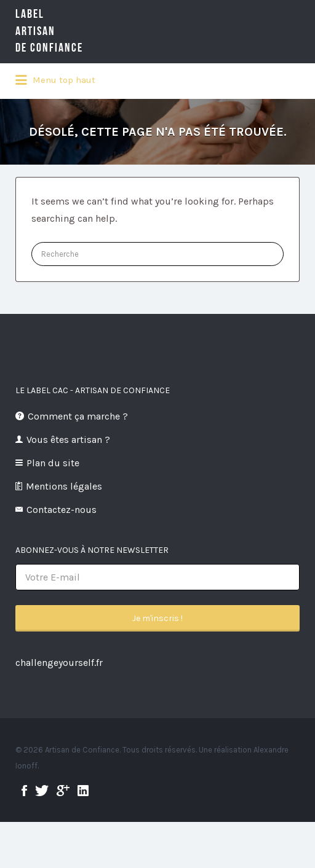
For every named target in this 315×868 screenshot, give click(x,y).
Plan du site (53, 463)
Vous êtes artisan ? (68, 440)
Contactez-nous (62, 510)
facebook (24, 791)
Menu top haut (55, 80)
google (63, 791)
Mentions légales (64, 486)
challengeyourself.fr (59, 663)
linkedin (83, 791)
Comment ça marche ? (78, 416)
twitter (42, 791)
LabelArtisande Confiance (68, 31)
